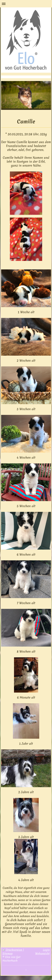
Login (46, 950)
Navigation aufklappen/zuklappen (26, 4)
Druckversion (13, 950)
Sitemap (8, 953)
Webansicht (42, 953)
